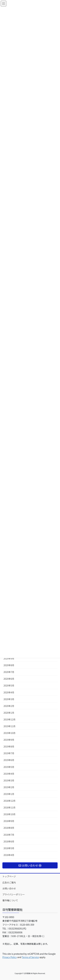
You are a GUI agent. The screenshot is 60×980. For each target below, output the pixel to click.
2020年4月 (9, 692)
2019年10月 (10, 733)
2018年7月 (9, 835)
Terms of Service (30, 957)
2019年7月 (9, 753)
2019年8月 (9, 746)
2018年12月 (10, 801)
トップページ (9, 876)
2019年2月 (9, 787)
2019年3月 (9, 780)
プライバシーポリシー (14, 894)
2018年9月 (9, 821)
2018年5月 (9, 848)
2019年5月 (9, 767)
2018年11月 (10, 807)
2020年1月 (9, 713)
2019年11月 (10, 726)
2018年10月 (10, 814)
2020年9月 (9, 658)
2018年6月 (9, 841)
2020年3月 (9, 699)
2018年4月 (9, 855)
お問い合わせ (9, 888)
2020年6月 (9, 679)
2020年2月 (9, 706)
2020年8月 (9, 665)
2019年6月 (9, 760)
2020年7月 (9, 672)
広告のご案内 (9, 882)
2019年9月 (9, 740)
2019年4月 (9, 774)
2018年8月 (9, 828)
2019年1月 (9, 794)
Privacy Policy (10, 957)
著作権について (10, 900)
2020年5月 (9, 685)
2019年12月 (10, 719)
